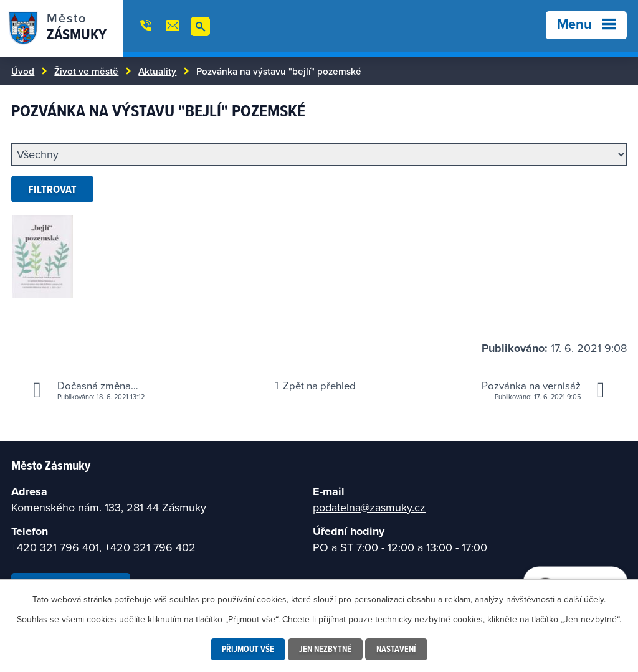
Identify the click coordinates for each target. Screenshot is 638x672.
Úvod (23, 71)
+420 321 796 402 (150, 547)
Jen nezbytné (325, 649)
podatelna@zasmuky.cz (369, 507)
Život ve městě (86, 71)
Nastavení (396, 649)
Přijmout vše (248, 649)
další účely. (585, 599)
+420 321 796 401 (55, 547)
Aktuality (157, 71)
